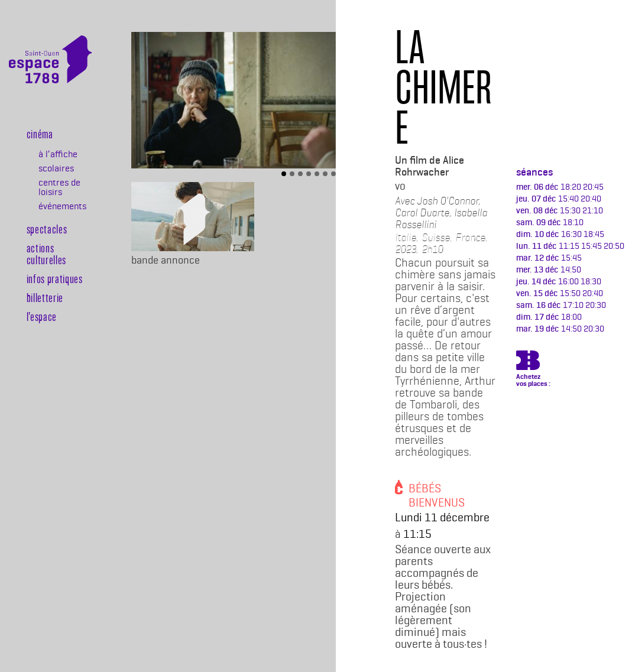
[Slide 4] (309, 174)
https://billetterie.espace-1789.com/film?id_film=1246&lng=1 (528, 362)
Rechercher (33, 401)
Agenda (33, 363)
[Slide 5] (317, 174)
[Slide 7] (333, 174)
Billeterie (33, 382)
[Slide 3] (300, 174)
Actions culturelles (46, 254)
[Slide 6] (325, 174)
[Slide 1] (284, 174)
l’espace (42, 316)
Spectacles (47, 229)
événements (62, 206)
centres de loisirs (59, 187)
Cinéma (40, 134)
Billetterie (45, 297)
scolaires (56, 168)
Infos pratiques (55, 278)
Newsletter (33, 344)
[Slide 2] (292, 174)
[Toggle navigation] (75, 105)
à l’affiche (58, 154)
